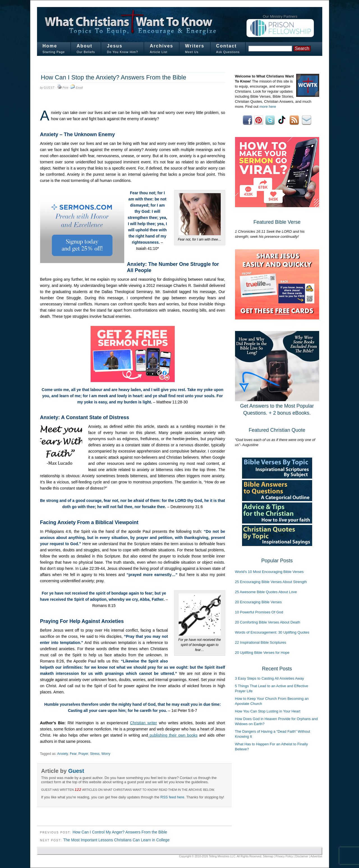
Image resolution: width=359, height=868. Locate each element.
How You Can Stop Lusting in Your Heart (268, 711)
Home (50, 46)
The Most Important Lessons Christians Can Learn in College (116, 840)
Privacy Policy (284, 856)
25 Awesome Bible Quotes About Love (266, 592)
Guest (49, 88)
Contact (227, 46)
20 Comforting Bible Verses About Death (268, 622)
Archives (162, 46)
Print (65, 88)
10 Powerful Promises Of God (259, 612)
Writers (195, 46)
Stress (95, 754)
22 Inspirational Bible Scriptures (261, 642)
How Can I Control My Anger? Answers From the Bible (120, 832)
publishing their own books (173, 735)
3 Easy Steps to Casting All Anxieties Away (270, 678)
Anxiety (63, 754)
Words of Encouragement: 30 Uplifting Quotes (272, 632)
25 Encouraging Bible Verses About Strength (271, 582)
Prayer (83, 754)
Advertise (316, 856)
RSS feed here (172, 797)
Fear (73, 754)
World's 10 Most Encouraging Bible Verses (269, 572)
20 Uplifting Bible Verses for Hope (262, 653)
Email (79, 88)
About (84, 46)
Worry (106, 754)
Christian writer (144, 723)
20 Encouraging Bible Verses (258, 602)
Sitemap (268, 856)
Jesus (115, 46)
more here (268, 107)
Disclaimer (302, 856)
